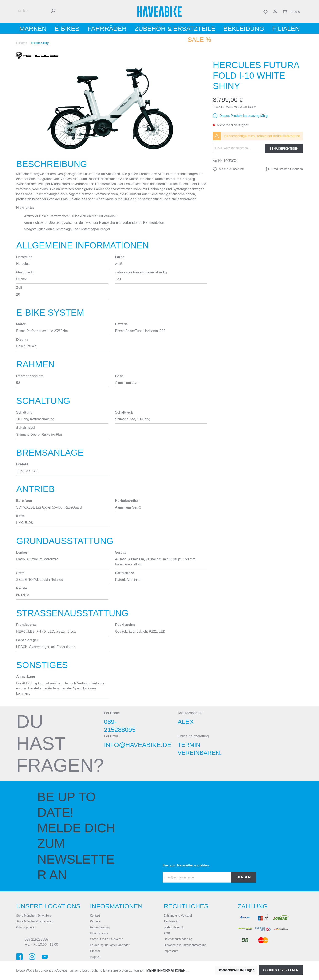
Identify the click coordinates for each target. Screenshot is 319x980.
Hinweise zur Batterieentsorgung (185, 945)
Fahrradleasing (100, 927)
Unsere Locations (48, 906)
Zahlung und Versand (178, 916)
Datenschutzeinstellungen (236, 970)
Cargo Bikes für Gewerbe (107, 939)
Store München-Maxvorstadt (35, 921)
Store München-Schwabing (34, 916)
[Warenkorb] (291, 12)
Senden (244, 877)
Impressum (171, 951)
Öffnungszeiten (26, 927)
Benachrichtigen (284, 149)
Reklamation (172, 921)
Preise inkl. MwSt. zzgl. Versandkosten (235, 107)
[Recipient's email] (197, 877)
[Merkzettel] (265, 12)
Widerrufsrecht (173, 927)
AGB (167, 933)
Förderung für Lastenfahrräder (110, 945)
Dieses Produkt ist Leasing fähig (243, 116)
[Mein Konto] (275, 12)
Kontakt (95, 916)
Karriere (95, 921)
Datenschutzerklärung (178, 939)
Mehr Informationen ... (168, 970)
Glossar (95, 951)
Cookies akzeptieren (281, 970)
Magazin (96, 957)
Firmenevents (99, 933)
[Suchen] (32, 11)
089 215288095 (36, 939)
